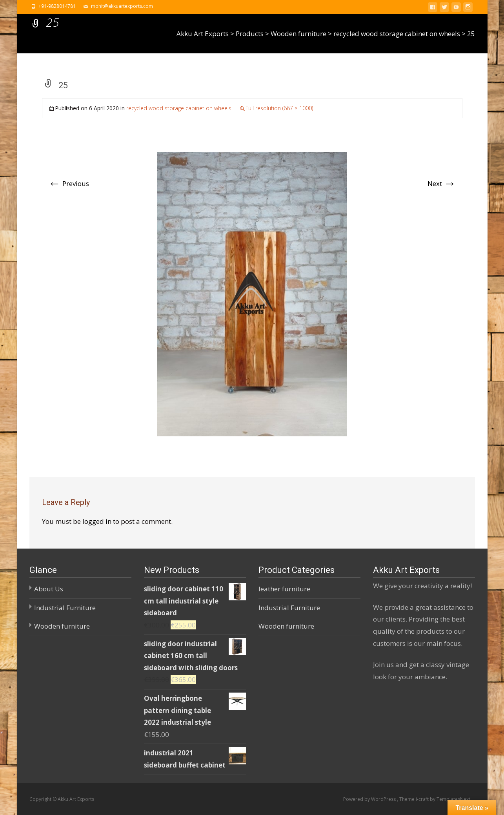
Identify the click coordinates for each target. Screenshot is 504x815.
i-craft (423, 799)
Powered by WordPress (370, 799)
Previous (69, 183)
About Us (49, 589)
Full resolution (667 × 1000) (279, 108)
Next (442, 183)
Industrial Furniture (65, 608)
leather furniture (284, 589)
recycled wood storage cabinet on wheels (179, 108)
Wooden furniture (62, 626)
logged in (97, 521)
